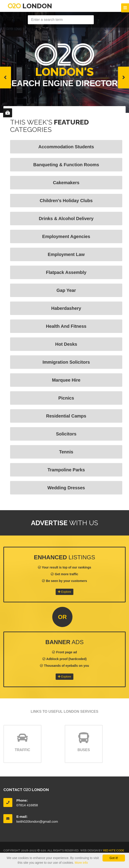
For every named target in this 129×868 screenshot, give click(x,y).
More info (81, 863)
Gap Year (66, 290)
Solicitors (66, 434)
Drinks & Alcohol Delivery (66, 219)
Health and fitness (66, 326)
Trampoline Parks (66, 470)
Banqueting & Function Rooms (66, 165)
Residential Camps (66, 416)
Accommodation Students (66, 147)
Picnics (66, 398)
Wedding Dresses (66, 488)
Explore (64, 592)
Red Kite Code (114, 850)
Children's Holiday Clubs (66, 201)
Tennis (66, 452)
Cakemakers (66, 183)
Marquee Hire (66, 380)
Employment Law (66, 254)
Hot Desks (66, 344)
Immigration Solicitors (66, 362)
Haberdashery (66, 308)
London (30, 6)
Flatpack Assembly (66, 272)
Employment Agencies (66, 236)
